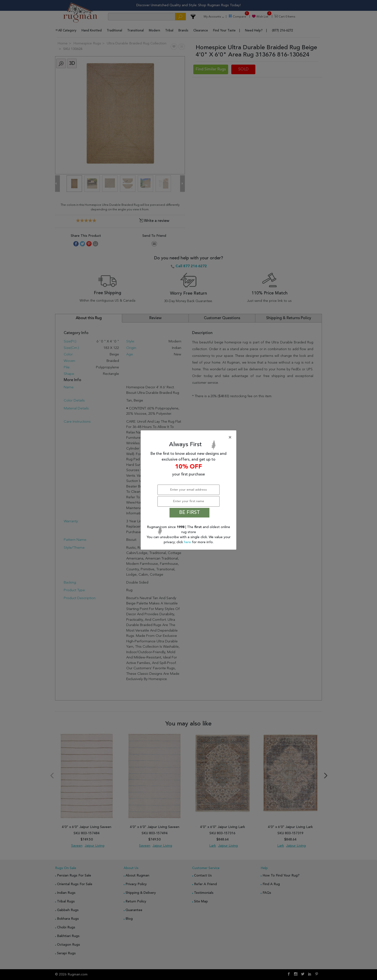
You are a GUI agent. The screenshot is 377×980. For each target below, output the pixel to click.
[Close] (189, 438)
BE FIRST (189, 513)
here (188, 542)
